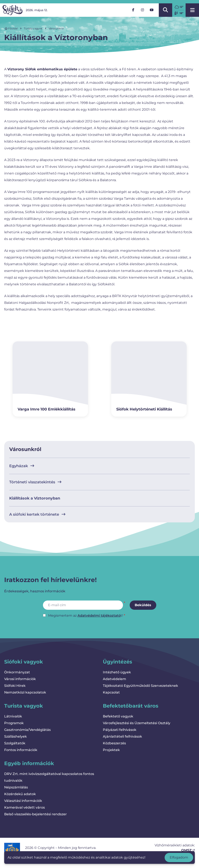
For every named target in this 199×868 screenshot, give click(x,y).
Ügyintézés (118, 662)
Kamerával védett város (25, 807)
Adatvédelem (114, 679)
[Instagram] (142, 10)
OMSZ (188, 850)
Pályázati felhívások (120, 730)
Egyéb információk (29, 763)
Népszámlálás (16, 787)
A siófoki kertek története (37, 514)
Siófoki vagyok (24, 662)
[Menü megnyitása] (192, 10)
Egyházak (22, 466)
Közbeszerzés (114, 743)
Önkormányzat (17, 672)
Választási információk (23, 801)
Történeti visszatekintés (35, 482)
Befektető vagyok (118, 716)
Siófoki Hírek (15, 686)
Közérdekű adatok (20, 794)
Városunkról (56, 28)
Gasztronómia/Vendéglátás (27, 730)
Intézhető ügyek (117, 672)
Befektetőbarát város (131, 706)
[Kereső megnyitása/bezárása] (165, 10)
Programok (14, 723)
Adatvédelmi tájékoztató (99, 616)
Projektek (111, 750)
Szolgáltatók (15, 743)
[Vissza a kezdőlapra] (12, 10)
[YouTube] (152, 10)
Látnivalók (13, 716)
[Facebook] (133, 10)
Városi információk (20, 679)
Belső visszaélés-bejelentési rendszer (36, 814)
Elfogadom (179, 857)
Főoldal (11, 28)
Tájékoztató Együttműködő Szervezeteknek (140, 686)
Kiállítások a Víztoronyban (35, 498)
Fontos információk (21, 750)
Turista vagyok (33, 28)
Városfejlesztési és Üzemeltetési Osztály (137, 723)
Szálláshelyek (16, 736)
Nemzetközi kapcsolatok (25, 692)
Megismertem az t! (86, 616)
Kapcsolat (111, 692)
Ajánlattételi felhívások (122, 736)
